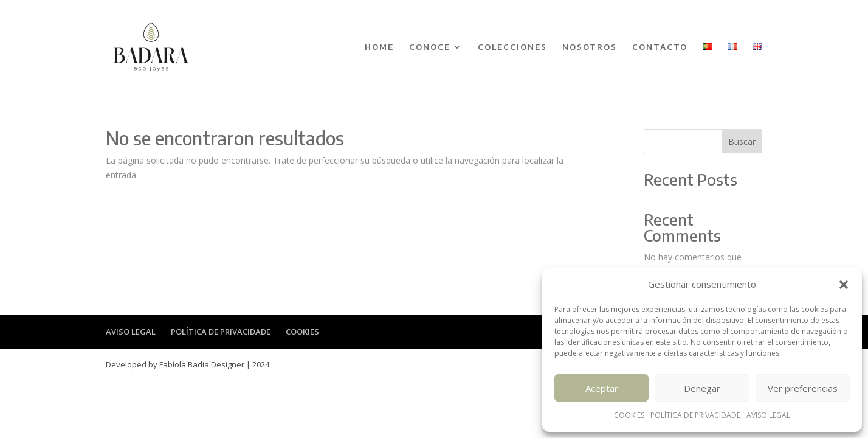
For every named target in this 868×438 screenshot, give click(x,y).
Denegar (702, 388)
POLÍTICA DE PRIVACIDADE (695, 415)
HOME (379, 47)
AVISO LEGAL (768, 415)
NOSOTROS (590, 47)
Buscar (742, 141)
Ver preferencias (803, 388)
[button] (844, 285)
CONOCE (430, 47)
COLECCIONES (512, 47)
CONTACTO (660, 47)
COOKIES (629, 415)
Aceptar (602, 388)
